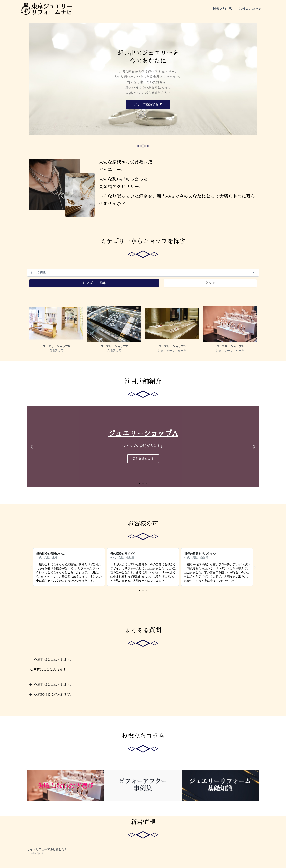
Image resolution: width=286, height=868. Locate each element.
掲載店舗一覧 (223, 9)
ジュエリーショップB (172, 346)
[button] (32, 447)
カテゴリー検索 (94, 283)
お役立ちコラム (250, 9)
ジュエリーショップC (114, 346)
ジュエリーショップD (56, 346)
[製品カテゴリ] (143, 273)
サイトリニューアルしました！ (47, 849)
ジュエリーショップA (230, 346)
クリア (210, 283)
